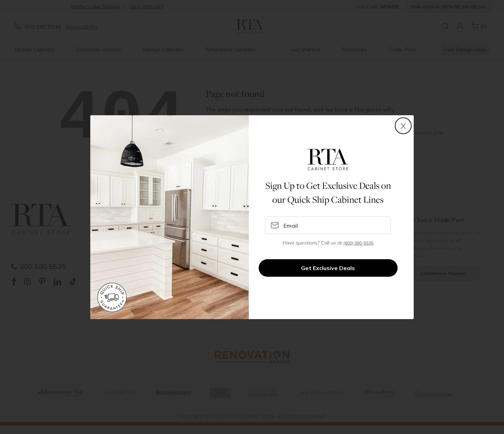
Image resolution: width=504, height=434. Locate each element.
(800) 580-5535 (358, 243)
